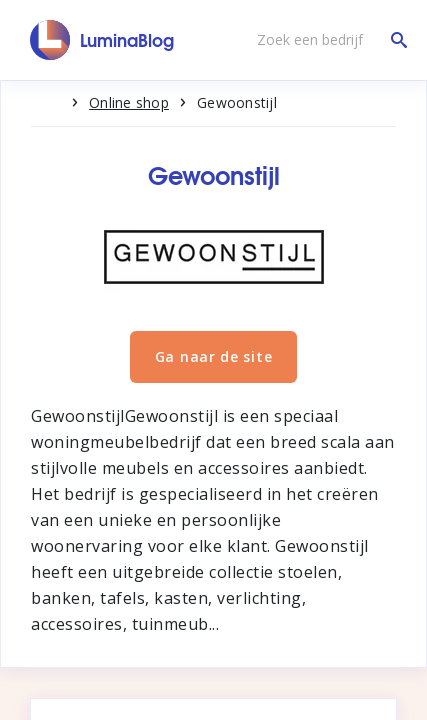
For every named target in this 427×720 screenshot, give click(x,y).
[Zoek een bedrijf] (327, 40)
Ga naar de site (214, 356)
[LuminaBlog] (102, 40)
